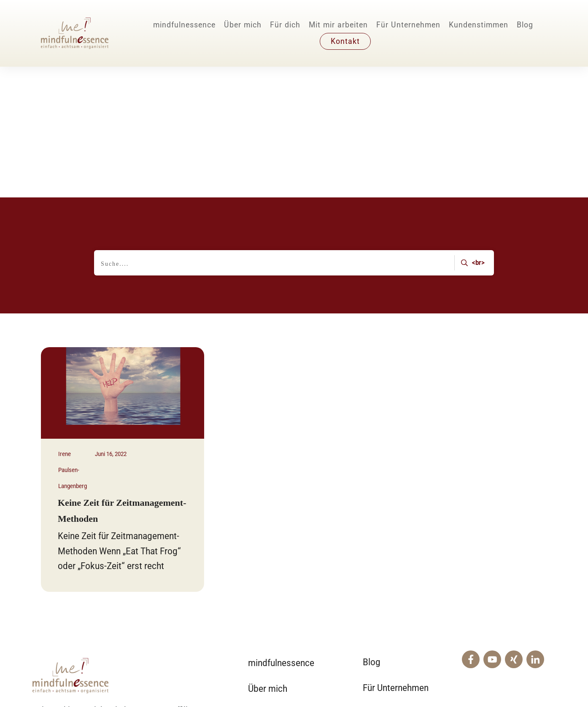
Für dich (263, 609)
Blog (372, 531)
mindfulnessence (281, 532)
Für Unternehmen (396, 557)
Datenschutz (528, 679)
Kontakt (378, 582)
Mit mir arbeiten (279, 583)
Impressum (465, 679)
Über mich (268, 558)
